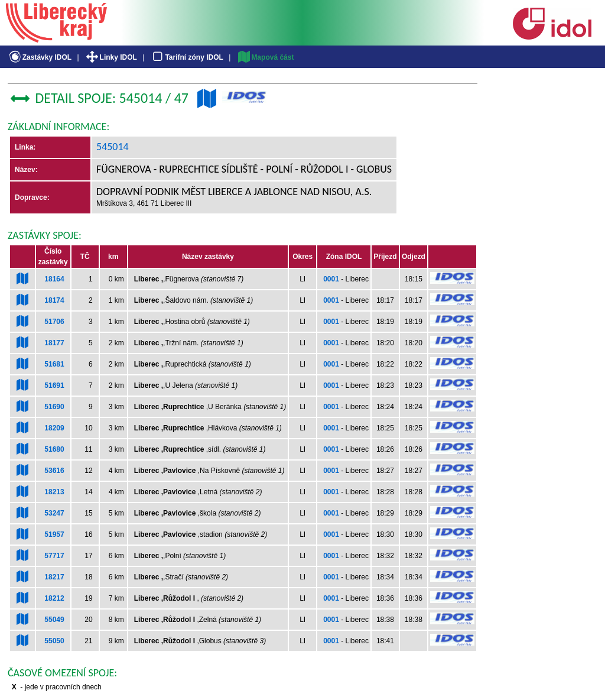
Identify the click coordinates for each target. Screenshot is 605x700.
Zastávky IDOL (39, 57)
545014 (113, 147)
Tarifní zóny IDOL (187, 57)
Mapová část (265, 57)
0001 (331, 279)
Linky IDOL (111, 57)
